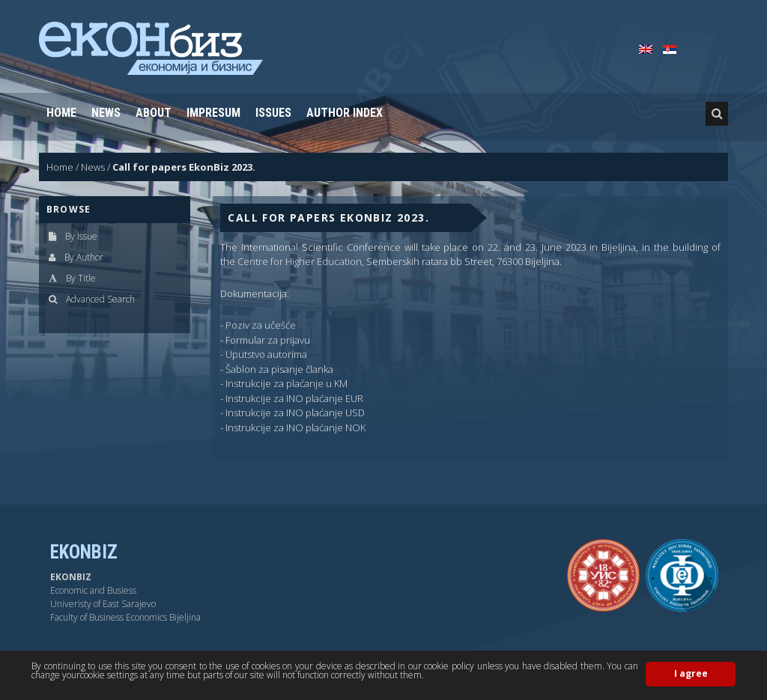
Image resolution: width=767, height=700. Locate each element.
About (154, 113)
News (106, 113)
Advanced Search (100, 299)
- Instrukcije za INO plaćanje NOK (293, 427)
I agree (691, 673)
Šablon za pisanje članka (279, 369)
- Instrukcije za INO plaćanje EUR (292, 398)
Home (61, 113)
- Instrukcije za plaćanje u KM (284, 383)
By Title (81, 278)
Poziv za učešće (261, 325)
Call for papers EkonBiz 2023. (184, 167)
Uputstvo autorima (266, 354)
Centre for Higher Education (300, 261)
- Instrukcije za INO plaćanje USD (292, 413)
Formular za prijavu (268, 340)
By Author (84, 257)
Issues (273, 113)
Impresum (213, 113)
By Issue (81, 236)
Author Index (345, 113)
